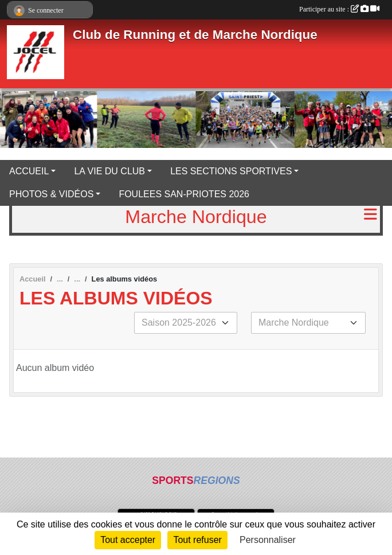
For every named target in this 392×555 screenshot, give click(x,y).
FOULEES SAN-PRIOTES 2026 (184, 194)
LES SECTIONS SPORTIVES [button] (231, 171)
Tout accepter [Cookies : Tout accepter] (128, 540)
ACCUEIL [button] (29, 171)
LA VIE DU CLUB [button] (109, 171)
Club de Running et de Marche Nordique (195, 35)
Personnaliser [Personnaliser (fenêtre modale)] (268, 540)
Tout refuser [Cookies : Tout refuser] (197, 540)
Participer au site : (339, 9)
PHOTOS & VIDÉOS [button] (51, 194)
